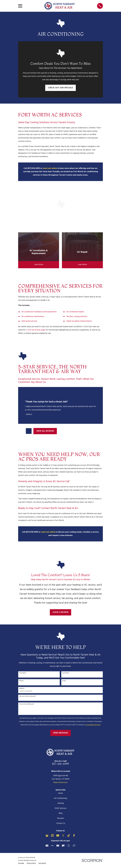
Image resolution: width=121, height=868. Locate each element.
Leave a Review (61, 612)
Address (22, 689)
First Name (23, 673)
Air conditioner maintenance (33, 317)
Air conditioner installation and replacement (39, 312)
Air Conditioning (60, 798)
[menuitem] (21, 863)
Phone (21, 681)
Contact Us (61, 823)
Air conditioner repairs (75, 312)
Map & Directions (60, 782)
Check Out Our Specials (61, 88)
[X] (63, 835)
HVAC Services (60, 808)
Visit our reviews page (36, 330)
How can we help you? (27, 704)
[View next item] (29, 431)
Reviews (61, 818)
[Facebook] (74, 835)
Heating (61, 803)
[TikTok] (69, 835)
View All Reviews (45, 431)
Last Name (66, 673)
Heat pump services (29, 321)
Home (60, 793)
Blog (61, 813)
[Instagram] (52, 835)
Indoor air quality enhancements (79, 321)
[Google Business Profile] (47, 835)
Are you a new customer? (28, 696)
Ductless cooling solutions (77, 317)
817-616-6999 (60, 764)
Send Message (61, 733)
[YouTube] (58, 835)
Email (64, 681)
